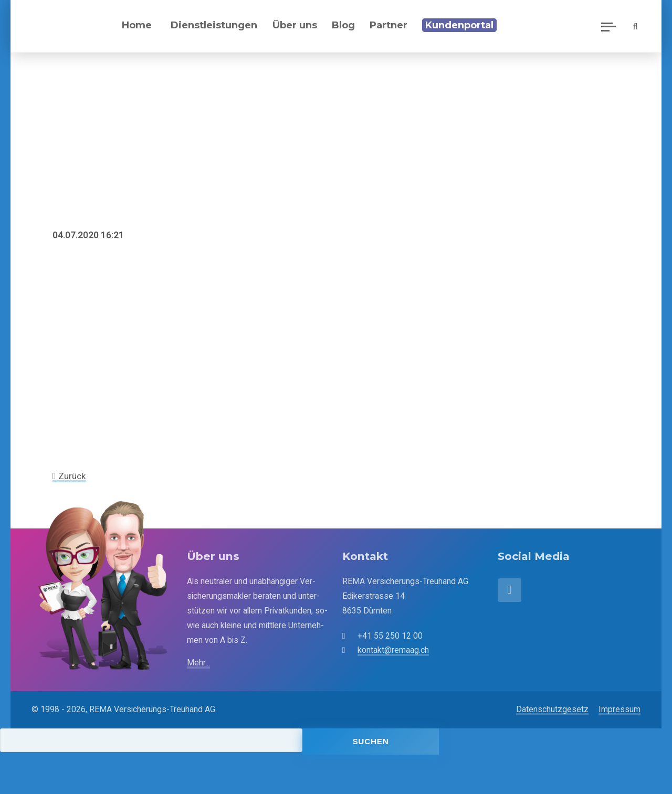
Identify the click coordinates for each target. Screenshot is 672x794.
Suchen (370, 741)
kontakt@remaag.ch (393, 650)
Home (137, 25)
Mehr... (198, 663)
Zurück (72, 476)
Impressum (619, 709)
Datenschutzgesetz (552, 709)
